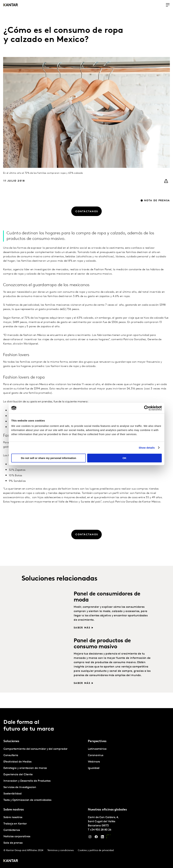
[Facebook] (96, 838)
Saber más (82, 635)
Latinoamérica (97, 749)
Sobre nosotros (13, 817)
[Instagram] (90, 838)
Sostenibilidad (13, 794)
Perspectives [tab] (97, 741)
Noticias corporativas (17, 837)
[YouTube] (109, 838)
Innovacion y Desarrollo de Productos (27, 781)
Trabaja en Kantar (15, 824)
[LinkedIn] (102, 838)
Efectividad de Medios (17, 762)
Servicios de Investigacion (20, 787)
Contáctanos (12, 830)
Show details (147, 448)
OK (124, 458)
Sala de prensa (13, 843)
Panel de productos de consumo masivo (102, 651)
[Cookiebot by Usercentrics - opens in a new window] (147, 408)
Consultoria (11, 755)
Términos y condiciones (61, 850)
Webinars (94, 762)
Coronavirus (96, 755)
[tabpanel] (44, 775)
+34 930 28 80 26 (101, 830)
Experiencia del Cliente (18, 775)
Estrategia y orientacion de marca (25, 768)
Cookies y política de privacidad (96, 850)
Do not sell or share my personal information (49, 458)
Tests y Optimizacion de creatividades (27, 800)
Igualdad (94, 768)
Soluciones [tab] (11, 741)
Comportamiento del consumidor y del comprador (35, 749)
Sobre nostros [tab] (14, 810)
